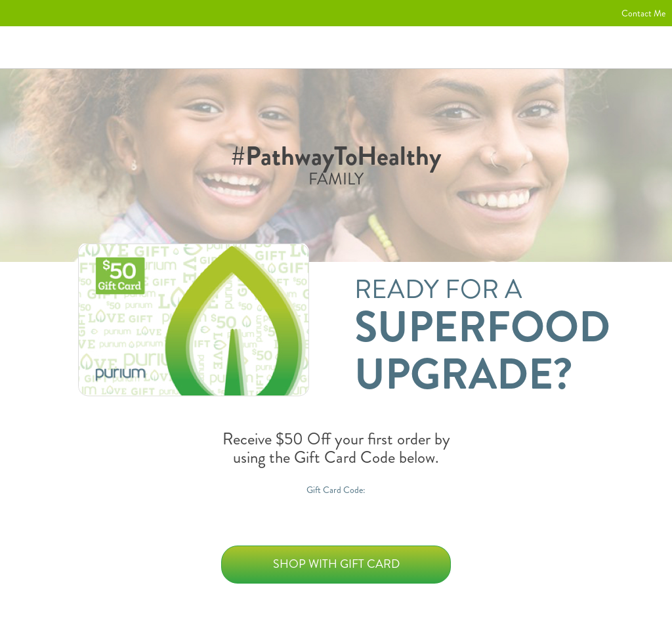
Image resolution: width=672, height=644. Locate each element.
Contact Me (643, 13)
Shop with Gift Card (336, 564)
